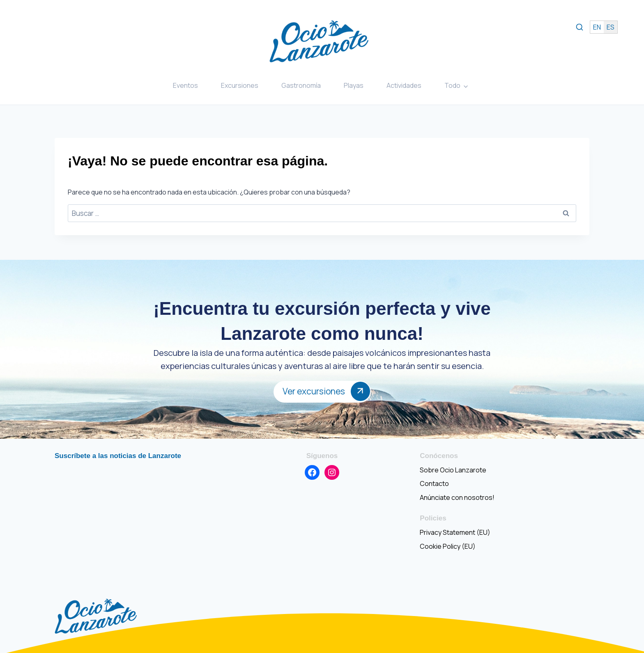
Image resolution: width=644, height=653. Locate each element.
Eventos (185, 85)
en (597, 27)
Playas (354, 85)
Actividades (404, 85)
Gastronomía (301, 85)
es (611, 27)
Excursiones (240, 85)
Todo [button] (452, 85)
